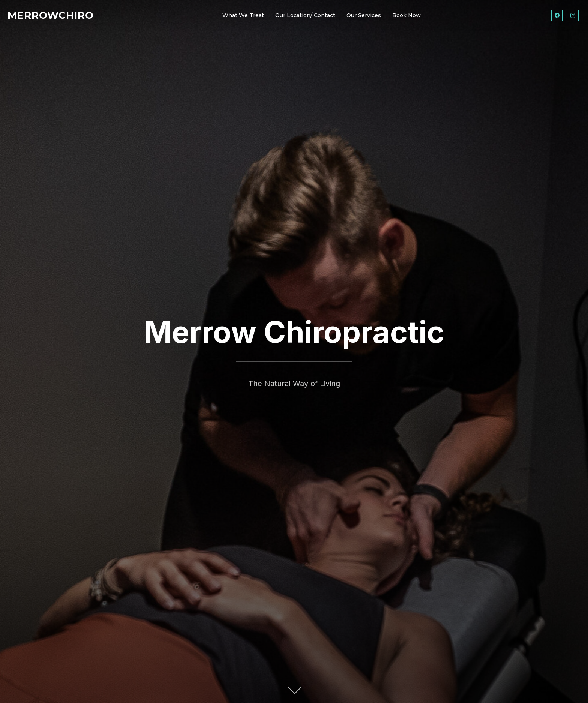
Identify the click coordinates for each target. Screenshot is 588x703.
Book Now (406, 15)
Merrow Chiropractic (294, 332)
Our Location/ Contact (305, 15)
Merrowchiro (51, 15)
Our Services (364, 15)
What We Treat (243, 15)
